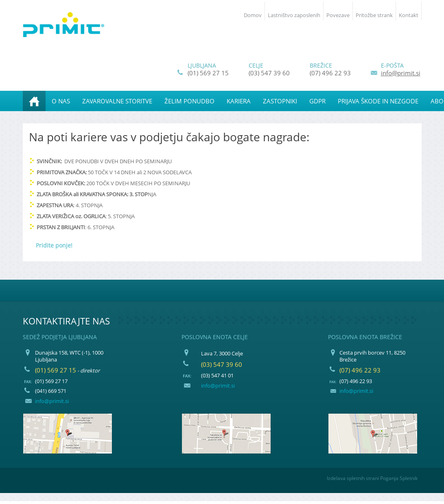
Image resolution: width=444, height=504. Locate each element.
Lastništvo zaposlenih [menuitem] (294, 15)
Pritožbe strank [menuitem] (374, 15)
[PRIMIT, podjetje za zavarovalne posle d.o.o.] (63, 25)
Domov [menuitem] (253, 15)
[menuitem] (34, 101)
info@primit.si (401, 73)
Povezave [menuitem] (338, 15)
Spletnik (409, 478)
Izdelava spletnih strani (353, 478)
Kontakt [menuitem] (409, 15)
